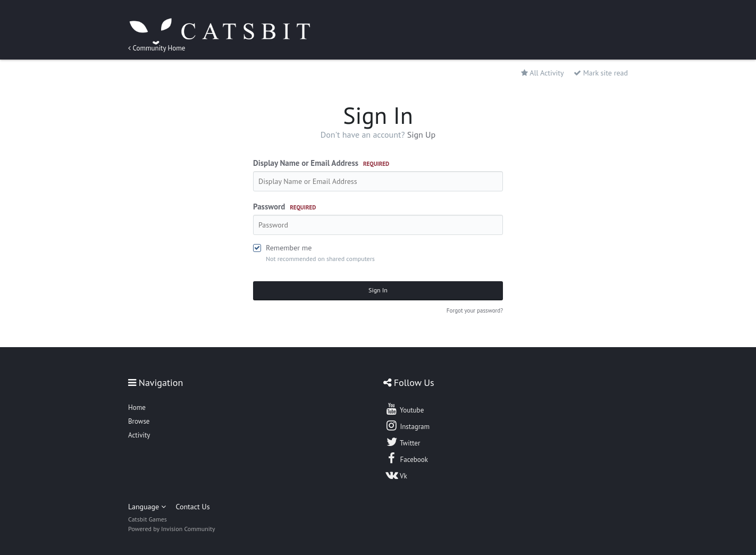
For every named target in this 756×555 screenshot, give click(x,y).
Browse (139, 421)
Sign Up (422, 134)
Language (147, 507)
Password (284, 207)
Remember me (289, 248)
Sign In (378, 290)
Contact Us (192, 507)
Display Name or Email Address (321, 163)
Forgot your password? (475, 310)
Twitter (402, 442)
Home (137, 407)
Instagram (407, 425)
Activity (139, 435)
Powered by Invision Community (172, 529)
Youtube (404, 409)
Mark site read (601, 73)
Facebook (406, 458)
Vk (396, 475)
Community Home (157, 48)
